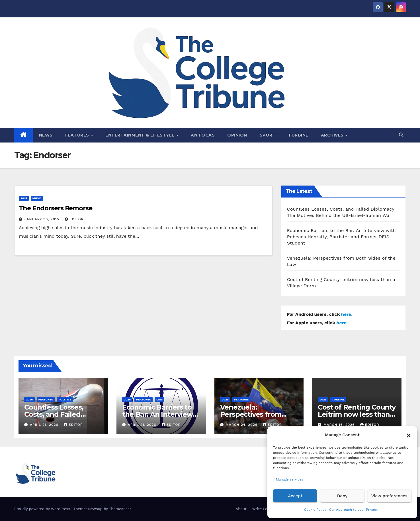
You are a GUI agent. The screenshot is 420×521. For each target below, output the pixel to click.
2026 (29, 399)
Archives (333, 135)
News (46, 135)
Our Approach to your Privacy (353, 510)
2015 (24, 198)
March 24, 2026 (242, 425)
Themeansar (120, 509)
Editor (74, 219)
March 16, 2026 (340, 425)
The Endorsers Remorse (56, 208)
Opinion (237, 135)
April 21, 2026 (45, 425)
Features (78, 135)
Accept (295, 496)
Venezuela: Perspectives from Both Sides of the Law (257, 414)
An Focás (203, 135)
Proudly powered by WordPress (43, 509)
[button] (409, 435)
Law (159, 399)
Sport (268, 135)
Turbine (298, 135)
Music (37, 198)
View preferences (389, 496)
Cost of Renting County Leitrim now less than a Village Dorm (357, 414)
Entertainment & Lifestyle (141, 135)
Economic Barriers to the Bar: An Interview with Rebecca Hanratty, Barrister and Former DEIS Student (341, 237)
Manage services (290, 479)
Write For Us (264, 509)
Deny (342, 496)
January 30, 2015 (43, 219)
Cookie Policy (315, 510)
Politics (65, 399)
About (241, 509)
